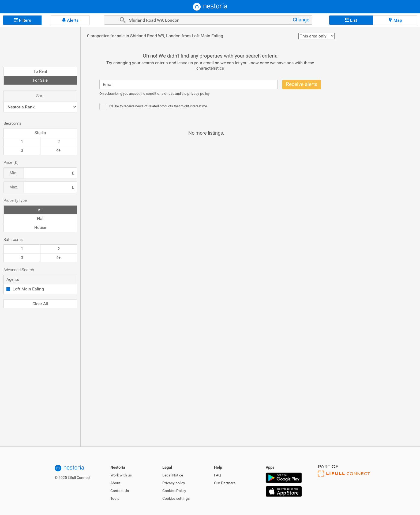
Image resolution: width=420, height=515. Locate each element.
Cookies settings (176, 498)
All (40, 210)
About (115, 483)
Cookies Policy (174, 491)
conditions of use (160, 93)
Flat (40, 219)
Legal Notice (173, 475)
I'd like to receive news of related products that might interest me (158, 106)
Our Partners (225, 483)
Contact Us (120, 491)
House (40, 228)
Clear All (40, 304)
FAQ (217, 475)
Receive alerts (302, 84)
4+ (59, 150)
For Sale (40, 80)
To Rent (40, 71)
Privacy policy (174, 483)
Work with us (121, 475)
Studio (40, 133)
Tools (115, 498)
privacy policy (198, 93)
